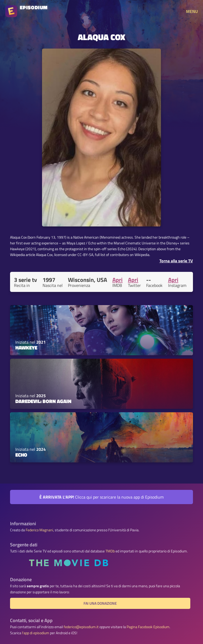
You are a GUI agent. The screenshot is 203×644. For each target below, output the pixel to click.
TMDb (110, 551)
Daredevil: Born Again (43, 401)
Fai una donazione (100, 603)
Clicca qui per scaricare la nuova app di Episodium (101, 497)
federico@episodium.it (81, 627)
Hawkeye (26, 348)
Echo (21, 455)
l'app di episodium (36, 633)
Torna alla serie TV (176, 261)
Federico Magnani (39, 530)
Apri (117, 280)
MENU (192, 11)
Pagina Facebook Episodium (148, 627)
